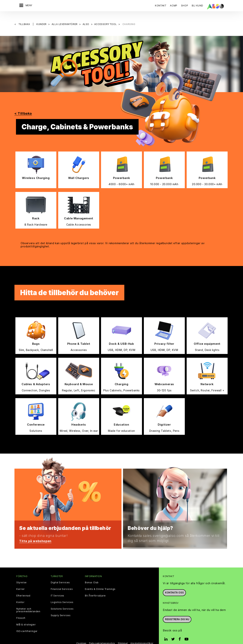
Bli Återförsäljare (95, 589)
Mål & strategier (26, 618)
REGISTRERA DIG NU (177, 613)
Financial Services (62, 583)
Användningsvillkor (142, 637)
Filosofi (21, 612)
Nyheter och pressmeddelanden (28, 604)
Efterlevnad (23, 589)
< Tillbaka (23, 107)
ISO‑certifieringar (27, 625)
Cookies (81, 637)
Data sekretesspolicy (102, 637)
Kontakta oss (174, 586)
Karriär (20, 583)
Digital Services (60, 576)
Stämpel (123, 637)
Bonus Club (92, 576)
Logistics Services (62, 596)
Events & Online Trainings (100, 583)
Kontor (20, 596)
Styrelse (22, 576)
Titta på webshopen (37, 535)
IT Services (58, 589)
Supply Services (61, 609)
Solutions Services (62, 603)
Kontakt (161, 6)
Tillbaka (25, 18)
